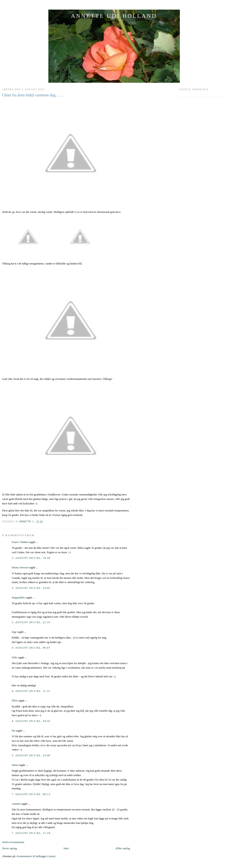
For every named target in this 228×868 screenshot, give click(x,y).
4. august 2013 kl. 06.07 (31, 648)
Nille (14, 657)
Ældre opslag (123, 848)
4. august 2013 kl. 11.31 (31, 691)
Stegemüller (18, 597)
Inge (14, 632)
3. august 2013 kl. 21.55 (31, 622)
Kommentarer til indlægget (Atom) (36, 856)
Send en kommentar (13, 842)
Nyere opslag (9, 848)
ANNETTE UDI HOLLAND (114, 16)
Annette (16, 804)
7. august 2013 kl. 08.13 (31, 794)
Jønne (15, 765)
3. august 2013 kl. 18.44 (31, 558)
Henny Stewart (20, 567)
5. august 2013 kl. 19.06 (31, 755)
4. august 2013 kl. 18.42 (31, 721)
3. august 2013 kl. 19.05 (31, 588)
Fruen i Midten (20, 542)
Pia (14, 731)
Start (66, 848)
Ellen (15, 700)
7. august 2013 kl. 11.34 (31, 833)
